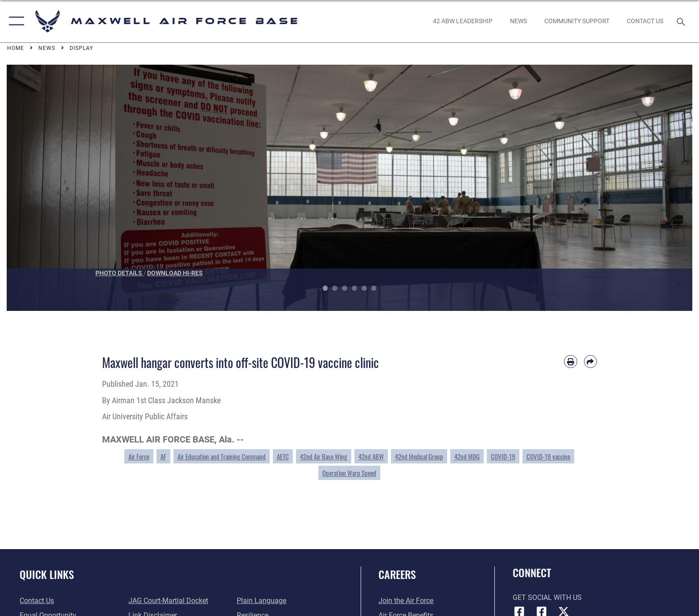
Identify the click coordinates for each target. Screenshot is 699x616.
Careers (397, 574)
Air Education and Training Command (222, 456)
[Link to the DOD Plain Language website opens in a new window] (261, 601)
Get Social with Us (547, 597)
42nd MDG (467, 456)
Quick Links (47, 574)
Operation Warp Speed (349, 473)
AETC (283, 456)
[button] (14, 21)
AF (163, 456)
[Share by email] (590, 362)
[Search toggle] (682, 21)
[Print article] (570, 362)
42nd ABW (371, 456)
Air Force (139, 456)
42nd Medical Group (419, 456)
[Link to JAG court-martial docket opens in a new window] (168, 601)
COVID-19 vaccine (548, 456)
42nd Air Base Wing (324, 456)
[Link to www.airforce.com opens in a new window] (406, 601)
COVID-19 (503, 456)
